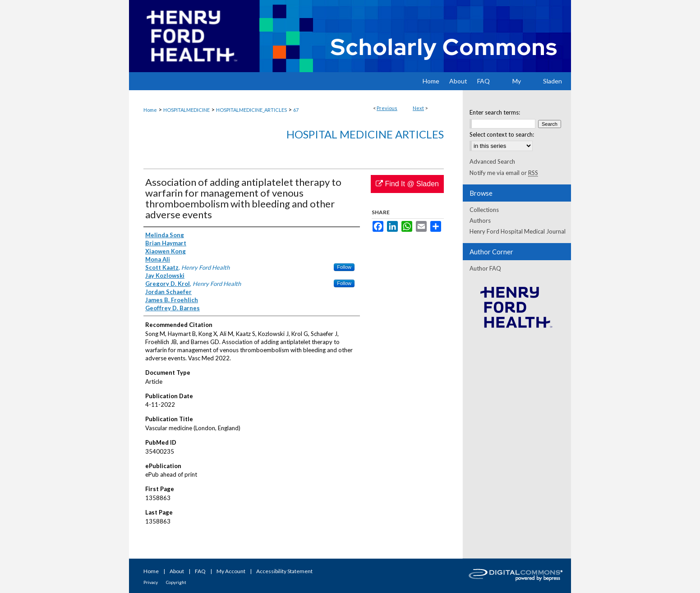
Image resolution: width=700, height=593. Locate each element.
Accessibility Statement (284, 571)
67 (296, 110)
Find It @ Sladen (407, 184)
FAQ (200, 571)
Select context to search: (502, 134)
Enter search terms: (495, 112)
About (177, 571)
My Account (231, 571)
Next (418, 108)
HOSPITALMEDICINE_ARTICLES (251, 110)
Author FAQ (485, 268)
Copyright (176, 582)
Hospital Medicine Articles (365, 134)
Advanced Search (492, 161)
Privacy (151, 582)
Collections (484, 210)
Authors (480, 221)
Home (150, 110)
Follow (344, 267)
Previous (387, 108)
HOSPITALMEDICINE (187, 110)
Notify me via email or (504, 173)
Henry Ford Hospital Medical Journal (518, 231)
